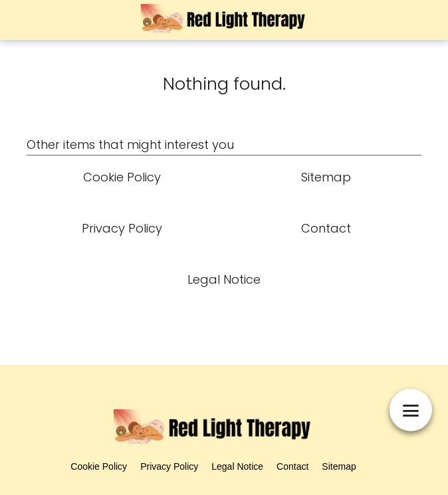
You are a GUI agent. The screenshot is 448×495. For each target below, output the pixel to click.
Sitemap (339, 466)
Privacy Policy (169, 466)
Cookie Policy (99, 466)
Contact (292, 466)
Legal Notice (237, 466)
